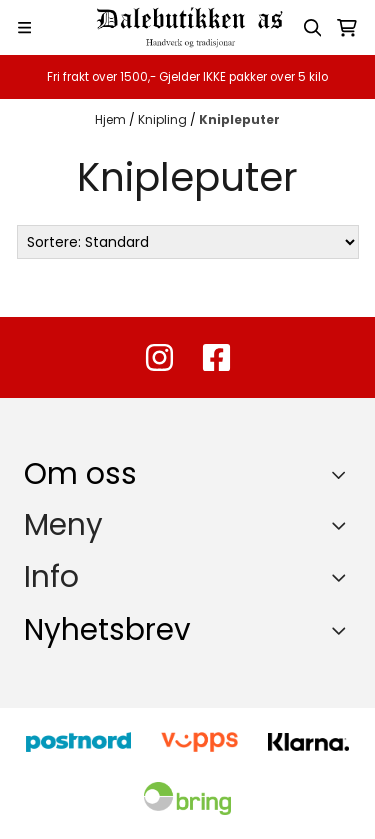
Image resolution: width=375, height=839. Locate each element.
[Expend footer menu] (343, 525)
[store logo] (188, 27)
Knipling (164, 119)
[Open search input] (313, 28)
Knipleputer (239, 119)
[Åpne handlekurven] (347, 28)
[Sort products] (188, 242)
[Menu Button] (24, 27)
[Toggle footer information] (343, 474)
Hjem (112, 119)
